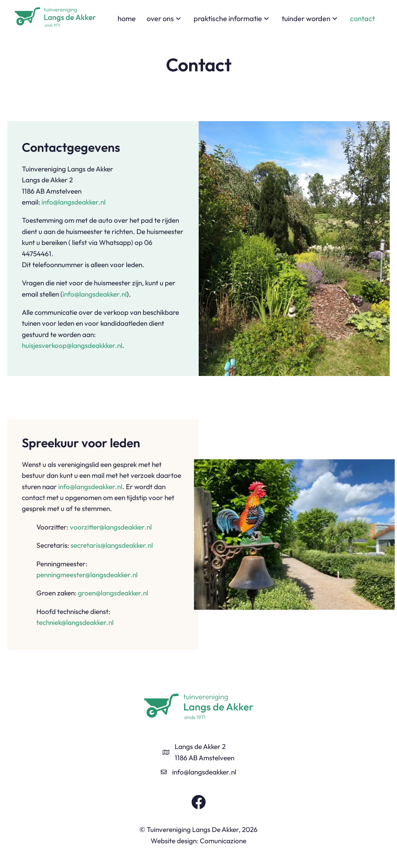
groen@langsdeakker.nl (113, 593)
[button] (178, 19)
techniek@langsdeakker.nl (75, 622)
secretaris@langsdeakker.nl (112, 545)
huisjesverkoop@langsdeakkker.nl (72, 345)
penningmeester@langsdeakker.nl (87, 575)
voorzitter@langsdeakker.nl (111, 527)
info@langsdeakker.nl (74, 202)
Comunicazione (223, 841)
